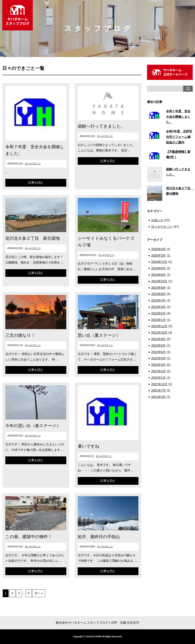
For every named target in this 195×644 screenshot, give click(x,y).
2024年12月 (159, 262)
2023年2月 (159, 313)
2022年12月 (159, 326)
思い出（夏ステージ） (99, 335)
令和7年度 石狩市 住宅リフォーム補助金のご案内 (179, 137)
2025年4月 (159, 249)
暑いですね (89, 446)
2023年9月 (159, 288)
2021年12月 (159, 384)
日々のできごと (33, 164)
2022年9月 (159, 339)
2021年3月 (159, 397)
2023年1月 (159, 320)
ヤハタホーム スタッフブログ (18, 15)
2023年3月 (159, 307)
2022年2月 (159, 371)
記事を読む (36, 183)
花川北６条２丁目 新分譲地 (33, 238)
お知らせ (157, 220)
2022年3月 (159, 365)
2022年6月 (159, 352)
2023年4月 (159, 301)
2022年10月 (159, 333)
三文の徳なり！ (20, 335)
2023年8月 (159, 294)
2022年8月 (159, 346)
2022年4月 (159, 358)
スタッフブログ (99, 28)
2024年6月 (159, 275)
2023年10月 (159, 281)
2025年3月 (159, 256)
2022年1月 (159, 378)
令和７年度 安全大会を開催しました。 (178, 117)
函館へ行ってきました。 (101, 126)
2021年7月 (159, 390)
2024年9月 (159, 268)
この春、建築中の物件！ (29, 537)
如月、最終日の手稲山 (99, 537)
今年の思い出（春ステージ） (33, 426)
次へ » (39, 593)
